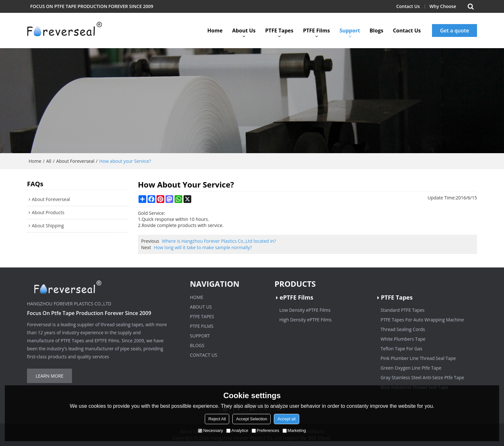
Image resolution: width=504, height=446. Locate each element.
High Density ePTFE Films (306, 320)
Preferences (265, 430)
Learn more (50, 376)
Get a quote (455, 31)
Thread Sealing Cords (403, 329)
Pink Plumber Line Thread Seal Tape (418, 358)
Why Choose (443, 6)
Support (350, 31)
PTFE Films (316, 31)
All (49, 161)
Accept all (286, 419)
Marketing (294, 430)
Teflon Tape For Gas (401, 349)
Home (215, 31)
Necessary (210, 430)
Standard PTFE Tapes (403, 310)
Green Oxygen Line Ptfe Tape (411, 368)
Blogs (377, 31)
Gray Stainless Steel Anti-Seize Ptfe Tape (422, 377)
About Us (244, 31)
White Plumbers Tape (403, 339)
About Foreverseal (75, 161)
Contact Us (408, 6)
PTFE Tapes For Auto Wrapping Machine (422, 320)
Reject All (217, 419)
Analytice (237, 430)
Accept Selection (252, 419)
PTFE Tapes (279, 31)
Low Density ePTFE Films (305, 310)
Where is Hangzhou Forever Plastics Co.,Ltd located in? (219, 241)
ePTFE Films (296, 297)
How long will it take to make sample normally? (203, 247)
